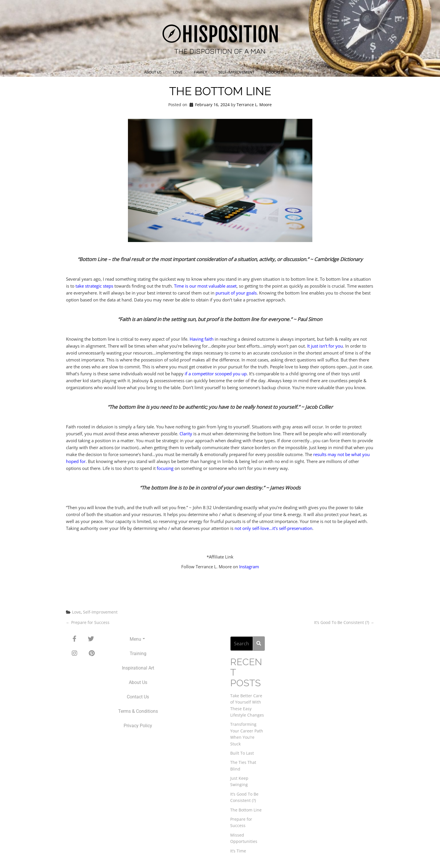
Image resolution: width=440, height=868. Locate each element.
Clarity (186, 434)
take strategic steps (94, 286)
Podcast (274, 72)
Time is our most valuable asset (205, 286)
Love (178, 72)
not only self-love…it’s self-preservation (273, 528)
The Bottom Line (246, 810)
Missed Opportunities (244, 838)
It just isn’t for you (325, 346)
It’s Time (238, 851)
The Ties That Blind (243, 765)
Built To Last (242, 753)
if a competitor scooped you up (216, 374)
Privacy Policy (138, 726)
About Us (153, 72)
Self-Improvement (236, 72)
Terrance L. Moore (254, 105)
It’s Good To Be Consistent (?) (344, 622)
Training (138, 654)
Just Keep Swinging (239, 781)
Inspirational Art (138, 668)
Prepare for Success (88, 622)
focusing (165, 468)
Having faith (202, 339)
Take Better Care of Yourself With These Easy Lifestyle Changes (247, 705)
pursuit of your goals (236, 293)
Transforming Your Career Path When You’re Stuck (247, 734)
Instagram (249, 567)
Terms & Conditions (138, 711)
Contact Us (138, 697)
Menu (137, 639)
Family (200, 72)
